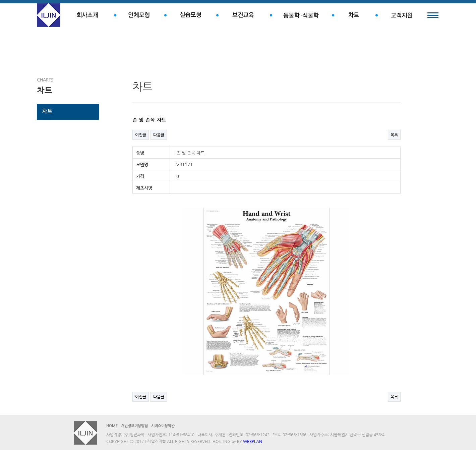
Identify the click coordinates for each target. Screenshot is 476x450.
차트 (354, 15)
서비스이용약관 (163, 426)
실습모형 (190, 15)
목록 (394, 135)
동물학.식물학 (301, 15)
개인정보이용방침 (134, 426)
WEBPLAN (253, 441)
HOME (112, 426)
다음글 (159, 135)
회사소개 (87, 15)
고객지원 (401, 15)
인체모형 (139, 15)
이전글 (141, 135)
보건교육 (243, 15)
